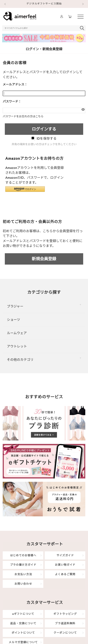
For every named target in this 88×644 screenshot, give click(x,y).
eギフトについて (23, 614)
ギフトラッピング (65, 614)
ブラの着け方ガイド (23, 565)
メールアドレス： (15, 84)
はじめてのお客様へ (23, 555)
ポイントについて (23, 633)
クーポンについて (65, 633)
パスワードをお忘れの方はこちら (23, 116)
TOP (81, 274)
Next (83, 4)
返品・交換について (23, 623)
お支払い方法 (23, 574)
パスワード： (12, 101)
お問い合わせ (23, 584)
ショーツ (14, 320)
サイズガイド (65, 555)
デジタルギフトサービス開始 (44, 4)
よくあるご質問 (65, 574)
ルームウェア (17, 333)
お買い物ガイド (65, 565)
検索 (83, 28)
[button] (25, 189)
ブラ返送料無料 (65, 623)
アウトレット (17, 346)
